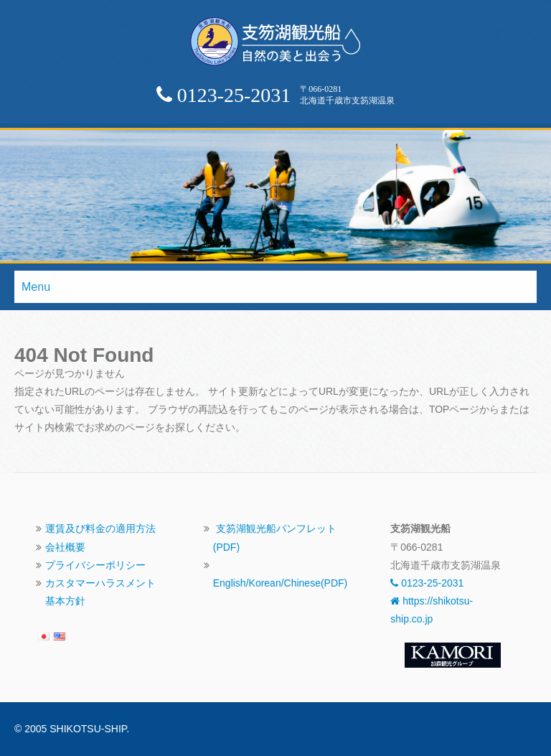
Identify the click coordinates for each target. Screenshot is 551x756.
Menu (36, 287)
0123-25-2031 (427, 583)
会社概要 (65, 547)
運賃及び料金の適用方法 (100, 528)
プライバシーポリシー (95, 565)
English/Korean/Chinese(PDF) (281, 583)
